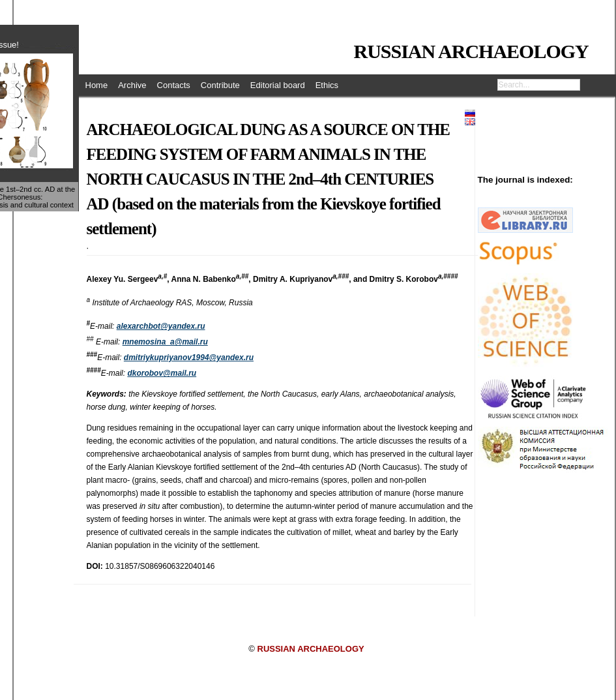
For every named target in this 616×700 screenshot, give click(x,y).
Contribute (220, 85)
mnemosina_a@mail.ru (165, 342)
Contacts (174, 85)
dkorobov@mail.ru (162, 373)
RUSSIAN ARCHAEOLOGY (471, 51)
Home (97, 85)
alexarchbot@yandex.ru (161, 326)
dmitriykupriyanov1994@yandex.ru (189, 358)
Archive (132, 85)
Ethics (327, 85)
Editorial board (278, 85)
